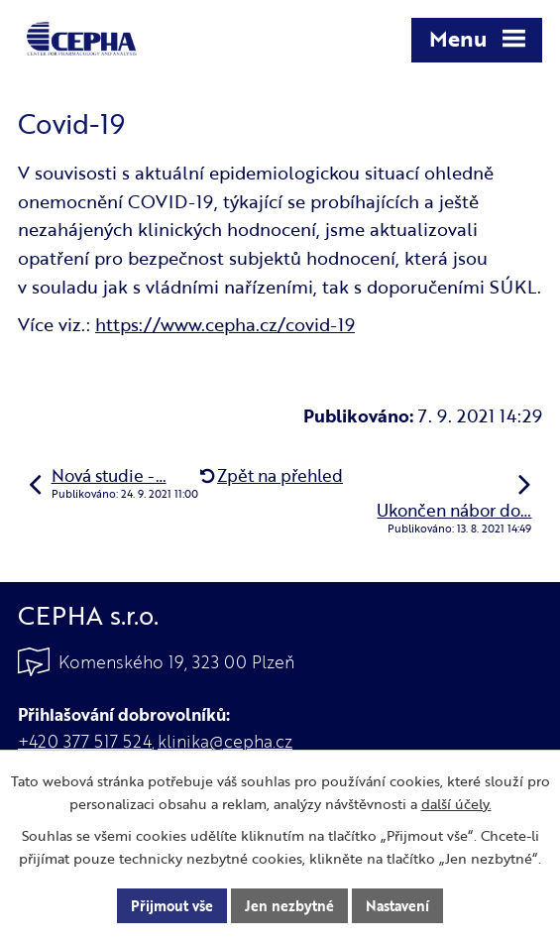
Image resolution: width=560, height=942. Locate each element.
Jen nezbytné (289, 906)
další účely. (456, 804)
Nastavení (397, 906)
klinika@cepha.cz (225, 741)
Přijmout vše (172, 906)
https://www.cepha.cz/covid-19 (225, 324)
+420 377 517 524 (85, 741)
